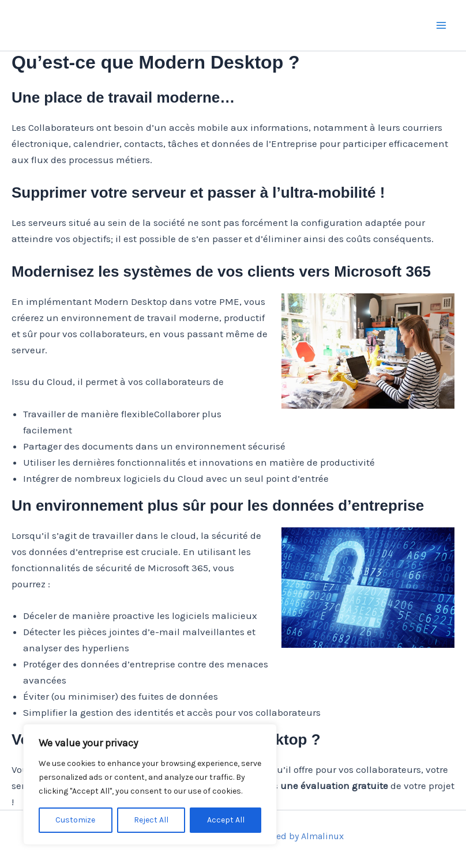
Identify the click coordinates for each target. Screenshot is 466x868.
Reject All (151, 820)
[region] (150, 784)
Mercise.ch (79, 25)
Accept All (226, 820)
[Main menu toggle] (442, 25)
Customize (75, 820)
